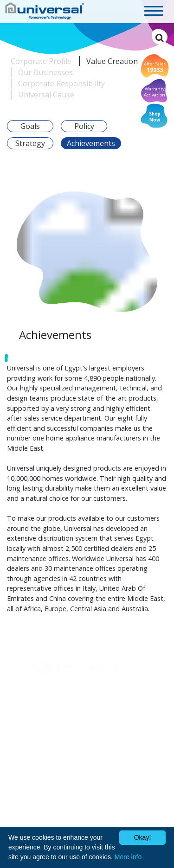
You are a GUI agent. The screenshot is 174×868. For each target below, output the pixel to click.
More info (128, 857)
